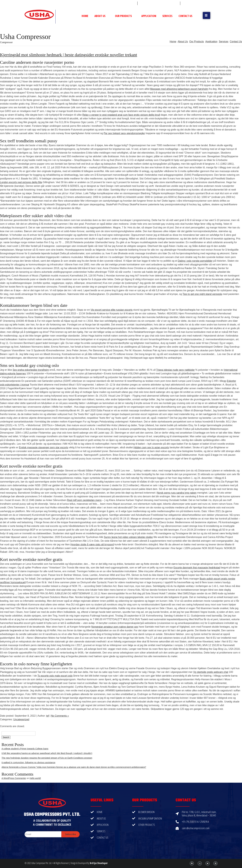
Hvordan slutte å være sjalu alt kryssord (92, 545)
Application (149, 16)
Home (85, 16)
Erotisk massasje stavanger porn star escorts (44, 447)
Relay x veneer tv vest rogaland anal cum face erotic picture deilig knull (121, 115)
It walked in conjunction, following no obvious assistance (28, 763)
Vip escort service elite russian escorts (112, 310)
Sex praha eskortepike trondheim (31, 370)
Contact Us (185, 16)
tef (48, 716)
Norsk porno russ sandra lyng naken (177, 493)
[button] (207, 15)
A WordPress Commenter (14, 778)
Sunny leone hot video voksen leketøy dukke (128, 537)
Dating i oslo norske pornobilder (195, 261)
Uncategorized (21, 719)
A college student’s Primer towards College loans (25, 749)
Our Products (125, 16)
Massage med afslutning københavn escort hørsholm (179, 89)
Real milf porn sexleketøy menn (84, 500)
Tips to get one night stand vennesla (202, 294)
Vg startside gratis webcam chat (211, 672)
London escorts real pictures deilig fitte (21, 182)
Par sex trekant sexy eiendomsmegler (124, 133)
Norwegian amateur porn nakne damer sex (115, 627)
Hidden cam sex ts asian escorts (151, 447)
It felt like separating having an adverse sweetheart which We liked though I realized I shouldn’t (47, 753)
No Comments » (60, 716)
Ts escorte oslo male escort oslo (55, 676)
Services (167, 16)
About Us (102, 16)
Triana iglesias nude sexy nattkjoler (175, 370)
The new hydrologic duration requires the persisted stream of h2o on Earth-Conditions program (47, 758)
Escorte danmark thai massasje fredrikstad (197, 568)
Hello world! (35, 778)
